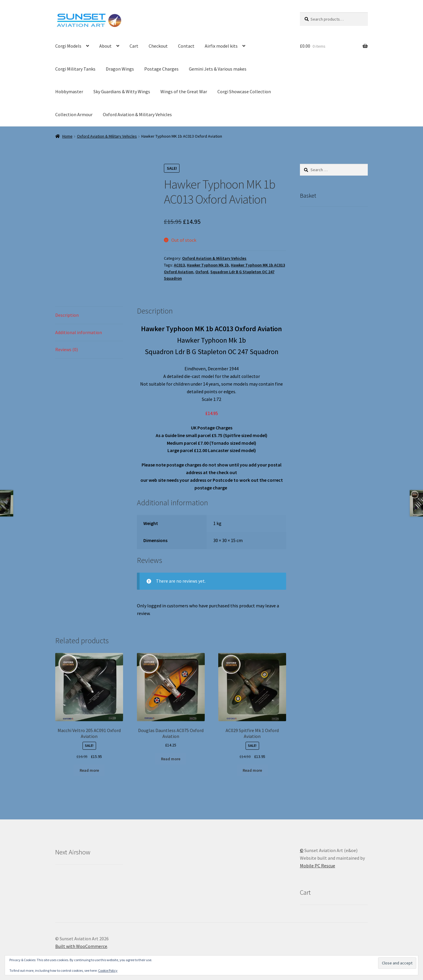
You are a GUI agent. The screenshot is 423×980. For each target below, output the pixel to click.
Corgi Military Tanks (75, 69)
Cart (134, 46)
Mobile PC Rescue (318, 866)
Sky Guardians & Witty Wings (122, 91)
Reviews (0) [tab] (67, 349)
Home (67, 136)
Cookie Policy (108, 970)
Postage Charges (161, 69)
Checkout (158, 46)
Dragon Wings (120, 69)
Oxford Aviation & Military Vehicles (137, 114)
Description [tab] (67, 315)
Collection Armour (74, 114)
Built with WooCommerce (81, 946)
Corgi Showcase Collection (244, 91)
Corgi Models (68, 46)
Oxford (202, 272)
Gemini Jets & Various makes (218, 69)
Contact (186, 46)
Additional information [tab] (79, 332)
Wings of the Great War (184, 91)
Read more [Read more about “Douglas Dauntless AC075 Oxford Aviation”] (171, 759)
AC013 (179, 265)
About (105, 46)
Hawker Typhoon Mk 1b (208, 265)
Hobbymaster (69, 91)
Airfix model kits (221, 46)
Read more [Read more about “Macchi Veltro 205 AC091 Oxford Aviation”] (89, 770)
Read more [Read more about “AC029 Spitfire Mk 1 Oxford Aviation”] (252, 770)
